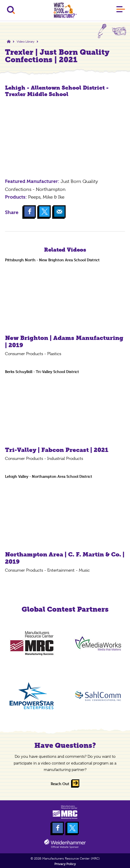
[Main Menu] (121, 10)
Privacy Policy (65, 864)
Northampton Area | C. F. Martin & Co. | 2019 (65, 558)
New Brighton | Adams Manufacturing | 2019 (64, 341)
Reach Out (60, 784)
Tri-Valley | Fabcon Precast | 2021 (57, 450)
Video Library (25, 42)
